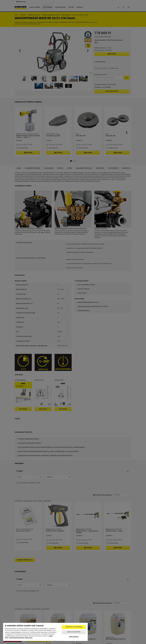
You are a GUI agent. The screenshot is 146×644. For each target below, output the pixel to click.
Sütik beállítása (74, 637)
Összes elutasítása (74, 632)
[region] (45, 632)
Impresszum (29, 638)
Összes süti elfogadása (74, 627)
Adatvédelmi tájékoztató (17, 638)
